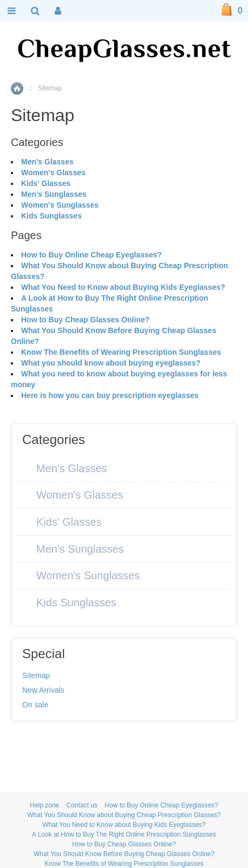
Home (17, 88)
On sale (35, 705)
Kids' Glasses (46, 183)
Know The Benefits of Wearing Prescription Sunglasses (121, 352)
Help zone (44, 805)
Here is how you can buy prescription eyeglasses (110, 395)
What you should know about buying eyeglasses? (111, 363)
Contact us (82, 805)
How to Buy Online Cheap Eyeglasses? (92, 255)
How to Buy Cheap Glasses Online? (85, 320)
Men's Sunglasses (54, 194)
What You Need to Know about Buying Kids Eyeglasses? (123, 287)
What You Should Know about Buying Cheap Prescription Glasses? (124, 815)
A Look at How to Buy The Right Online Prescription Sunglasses (124, 834)
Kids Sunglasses (51, 216)
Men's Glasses (47, 162)
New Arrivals (43, 690)
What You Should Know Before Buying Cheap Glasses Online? (124, 854)
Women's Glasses (53, 173)
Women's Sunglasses (60, 205)
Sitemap (36, 675)
